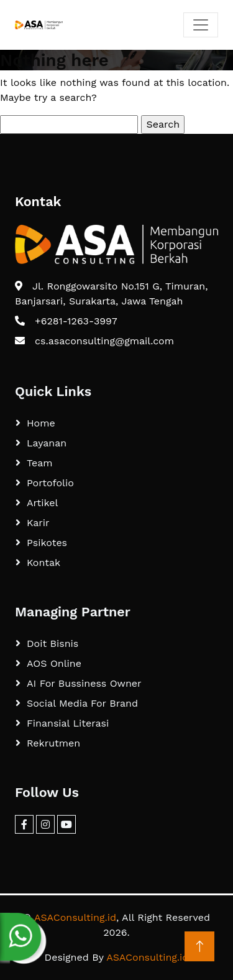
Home (41, 423)
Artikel (42, 503)
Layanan (47, 443)
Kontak (43, 563)
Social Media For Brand (82, 703)
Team (39, 463)
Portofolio (50, 483)
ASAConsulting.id (75, 917)
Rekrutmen (53, 743)
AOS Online (54, 663)
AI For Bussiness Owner (84, 683)
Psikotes (47, 543)
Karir (38, 523)
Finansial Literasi (68, 723)
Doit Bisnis (53, 643)
